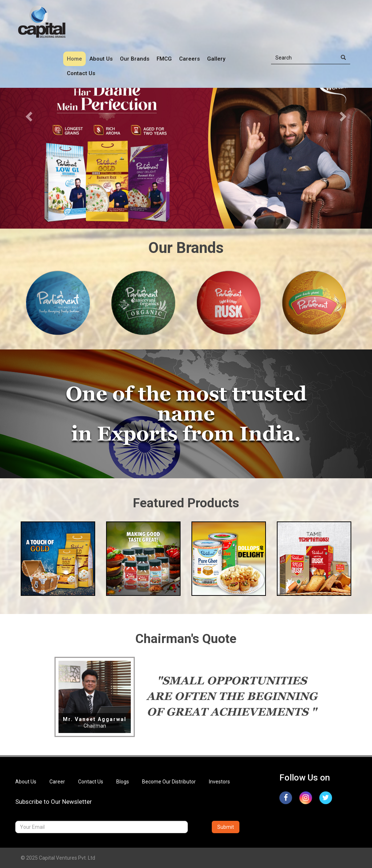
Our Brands (135, 59)
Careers (189, 59)
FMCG (164, 59)
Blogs (123, 782)
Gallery (216, 59)
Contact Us (81, 73)
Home (74, 59)
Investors (219, 782)
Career (57, 782)
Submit (226, 827)
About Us (101, 59)
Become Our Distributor (169, 782)
